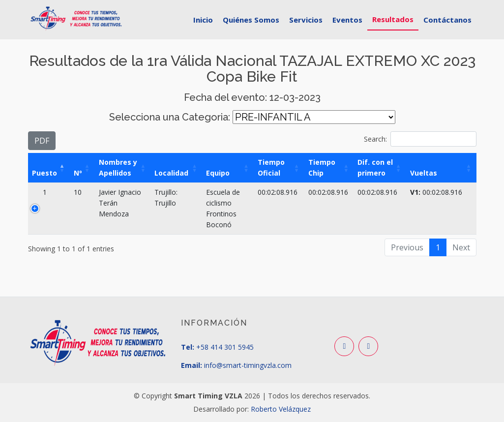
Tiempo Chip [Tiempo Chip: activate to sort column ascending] (322, 167)
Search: (420, 139)
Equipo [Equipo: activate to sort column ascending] (218, 173)
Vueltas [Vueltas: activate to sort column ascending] (424, 173)
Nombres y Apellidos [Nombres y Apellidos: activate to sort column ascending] (118, 167)
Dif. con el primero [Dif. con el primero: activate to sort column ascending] (375, 167)
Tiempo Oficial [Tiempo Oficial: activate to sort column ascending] (271, 167)
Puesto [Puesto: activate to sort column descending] (44, 173)
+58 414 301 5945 (225, 347)
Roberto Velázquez (281, 409)
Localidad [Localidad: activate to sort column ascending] (171, 173)
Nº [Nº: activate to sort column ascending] (78, 173)
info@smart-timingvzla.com (247, 365)
